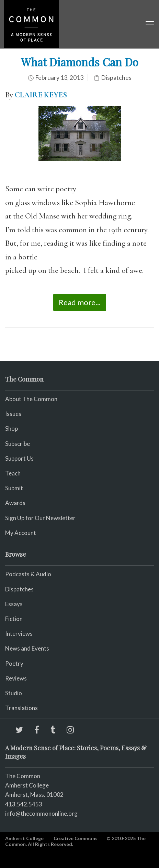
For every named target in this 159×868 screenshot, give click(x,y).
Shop (12, 428)
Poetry (14, 663)
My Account (21, 533)
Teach (13, 473)
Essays (14, 604)
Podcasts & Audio (28, 574)
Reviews (16, 678)
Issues (13, 414)
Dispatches (116, 78)
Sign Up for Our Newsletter (40, 518)
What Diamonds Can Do (80, 62)
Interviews (19, 634)
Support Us (19, 458)
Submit (14, 488)
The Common (23, 776)
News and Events (27, 648)
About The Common (31, 399)
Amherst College (24, 838)
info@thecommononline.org (41, 813)
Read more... (80, 302)
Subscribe (18, 444)
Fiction (14, 619)
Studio (14, 693)
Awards (15, 503)
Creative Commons (76, 838)
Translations (21, 708)
